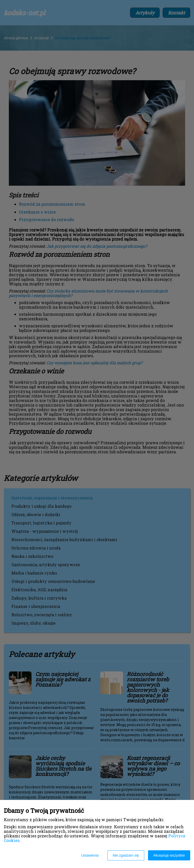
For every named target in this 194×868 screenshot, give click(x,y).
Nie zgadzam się (126, 855)
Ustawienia (90, 855)
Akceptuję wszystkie (169, 855)
